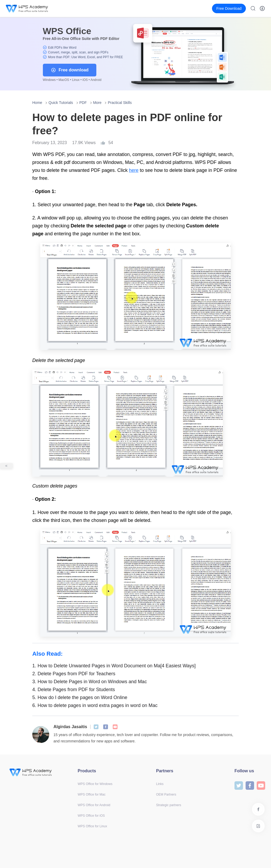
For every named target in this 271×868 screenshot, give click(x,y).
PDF (83, 103)
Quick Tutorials (61, 103)
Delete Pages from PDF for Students (74, 690)
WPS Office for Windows (95, 784)
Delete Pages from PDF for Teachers (74, 674)
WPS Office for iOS (91, 816)
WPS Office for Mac (92, 794)
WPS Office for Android (94, 805)
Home (37, 103)
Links (160, 784)
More (97, 103)
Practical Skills (120, 103)
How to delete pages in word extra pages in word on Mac (95, 705)
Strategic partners (169, 805)
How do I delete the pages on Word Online (80, 697)
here (134, 170)
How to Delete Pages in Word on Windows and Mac (90, 682)
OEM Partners (166, 794)
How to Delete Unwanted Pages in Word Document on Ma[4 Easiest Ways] (114, 666)
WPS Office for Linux (92, 826)
